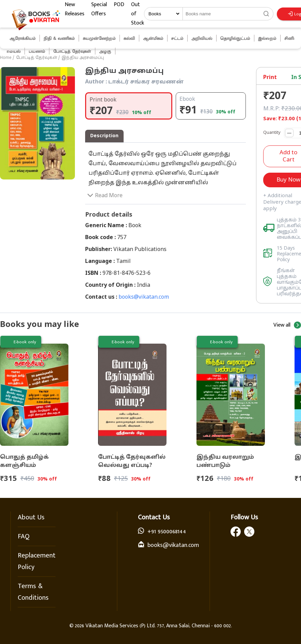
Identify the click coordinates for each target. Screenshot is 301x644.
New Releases (75, 9)
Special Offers (99, 9)
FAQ (24, 536)
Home (6, 58)
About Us (31, 517)
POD (119, 5)
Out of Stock (138, 14)
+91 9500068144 (167, 532)
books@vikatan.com (144, 297)
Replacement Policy (37, 561)
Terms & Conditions (33, 592)
